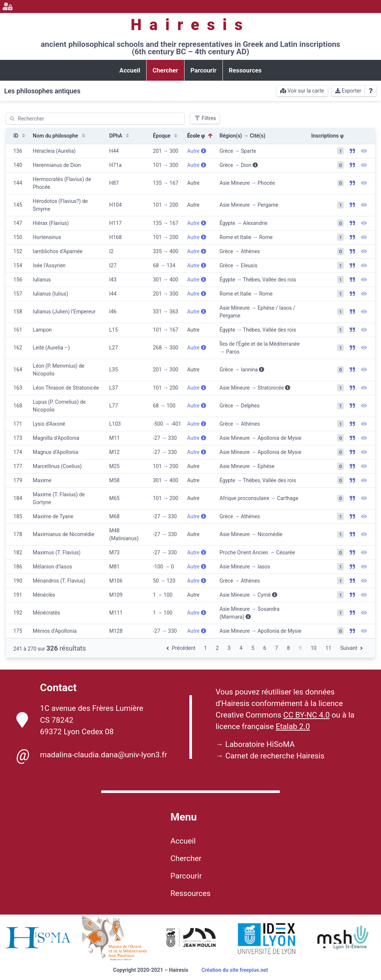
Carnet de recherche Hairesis (275, 756)
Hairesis (190, 25)
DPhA (120, 136)
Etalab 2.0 (293, 726)
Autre (197, 151)
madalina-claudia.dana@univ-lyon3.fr (92, 755)
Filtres (205, 118)
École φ (200, 136)
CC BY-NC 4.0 (306, 715)
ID (20, 136)
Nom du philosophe (60, 136)
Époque (166, 136)
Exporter (348, 91)
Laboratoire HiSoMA (260, 744)
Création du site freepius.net (235, 970)
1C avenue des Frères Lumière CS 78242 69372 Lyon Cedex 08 (80, 720)
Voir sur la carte (302, 91)
